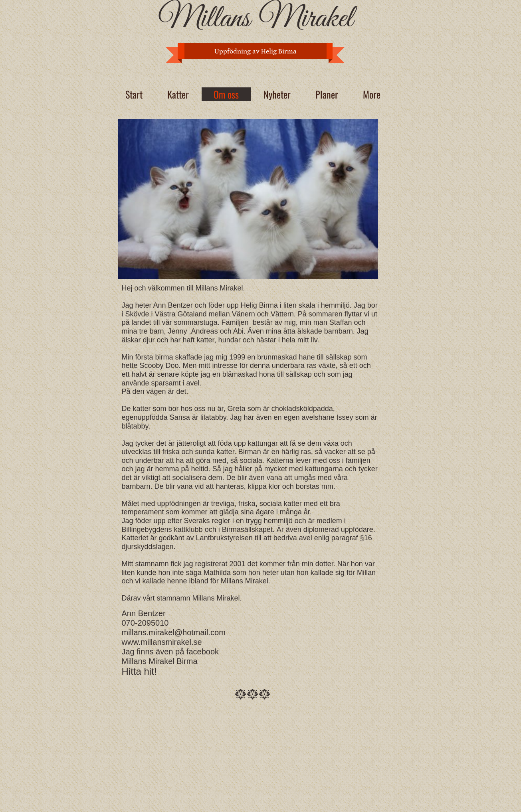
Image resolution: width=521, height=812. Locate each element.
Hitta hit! (139, 671)
